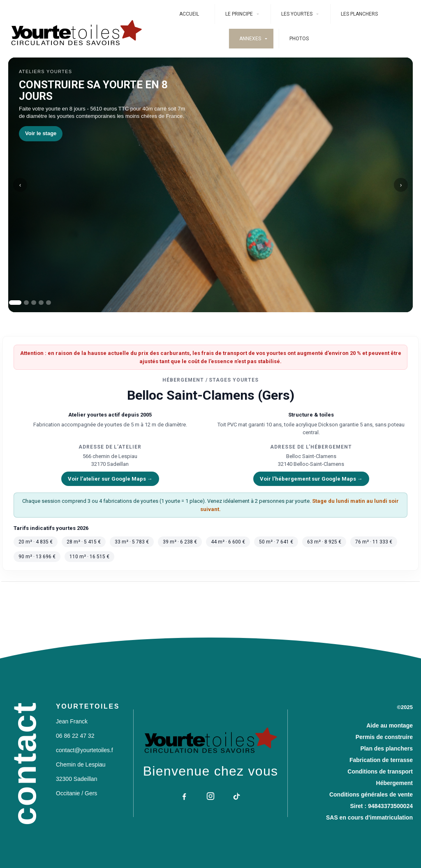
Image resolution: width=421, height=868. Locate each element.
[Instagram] (210, 796)
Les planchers (359, 14)
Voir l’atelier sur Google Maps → (110, 479)
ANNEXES (250, 39)
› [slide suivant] (401, 185)
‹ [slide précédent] (20, 185)
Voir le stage (41, 133)
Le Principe (239, 14)
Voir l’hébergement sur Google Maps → (311, 479)
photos (299, 39)
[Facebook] (184, 796)
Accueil (189, 14)
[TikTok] (237, 796)
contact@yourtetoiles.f (84, 750)
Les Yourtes (297, 14)
